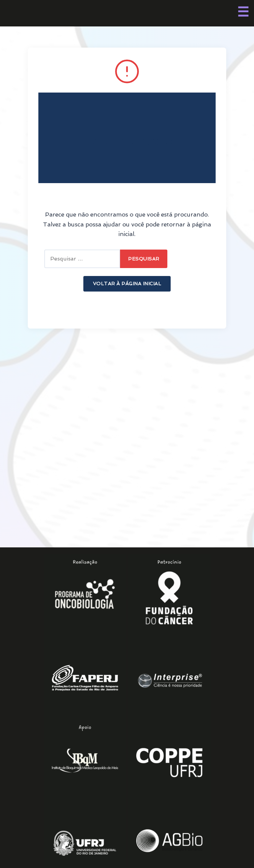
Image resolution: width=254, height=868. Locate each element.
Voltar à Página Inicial (127, 283)
